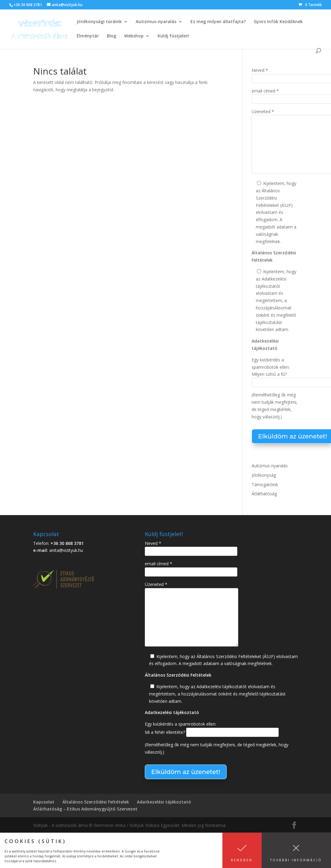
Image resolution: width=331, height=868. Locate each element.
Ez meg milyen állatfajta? (218, 22)
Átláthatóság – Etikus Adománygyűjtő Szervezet (85, 809)
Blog (111, 36)
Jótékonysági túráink (99, 22)
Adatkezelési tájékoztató (164, 802)
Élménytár (88, 36)
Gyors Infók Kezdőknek (278, 22)
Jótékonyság (264, 475)
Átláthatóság (264, 494)
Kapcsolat (44, 802)
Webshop (134, 36)
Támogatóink (265, 485)
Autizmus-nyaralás (156, 22)
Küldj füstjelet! (173, 36)
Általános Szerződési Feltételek (96, 802)
